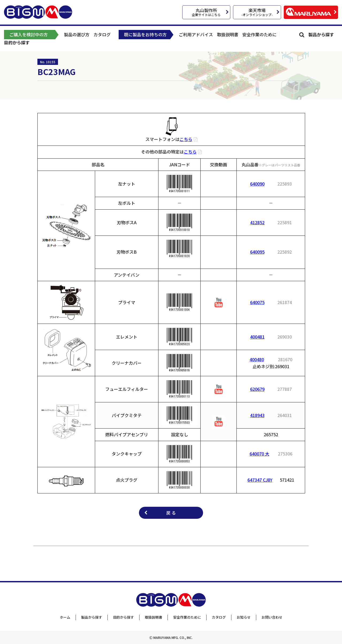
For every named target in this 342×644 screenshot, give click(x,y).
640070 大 (259, 454)
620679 (257, 389)
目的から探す (17, 42)
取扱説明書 (228, 34)
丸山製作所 (206, 12)
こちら (186, 139)
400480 (257, 359)
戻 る (171, 513)
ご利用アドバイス (196, 34)
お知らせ (244, 617)
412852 (257, 222)
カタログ (102, 34)
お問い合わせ (272, 617)
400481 (257, 337)
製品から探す (321, 34)
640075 (257, 302)
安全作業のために (259, 34)
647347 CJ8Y (260, 480)
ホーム (65, 617)
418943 (257, 415)
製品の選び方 (77, 34)
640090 (257, 184)
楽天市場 (257, 12)
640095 (257, 252)
